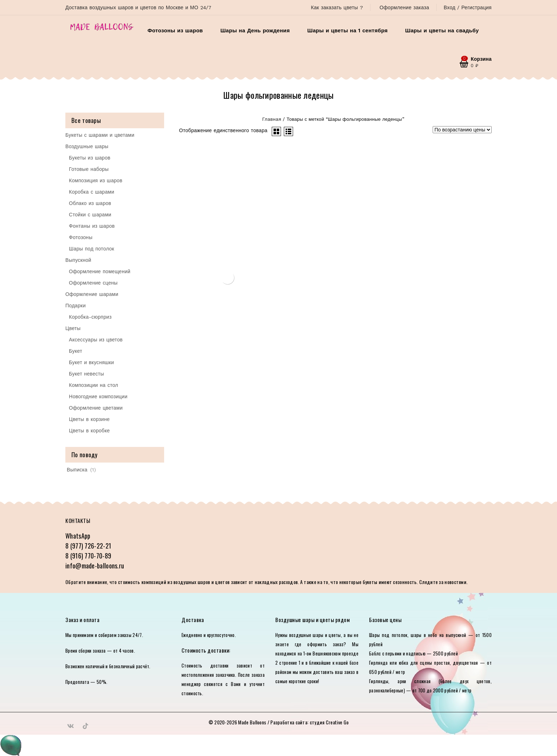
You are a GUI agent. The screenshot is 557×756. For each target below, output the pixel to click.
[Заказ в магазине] (462, 130)
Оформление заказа (404, 7)
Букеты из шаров (90, 158)
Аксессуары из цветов (96, 340)
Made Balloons (252, 722)
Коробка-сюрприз (90, 317)
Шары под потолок (92, 249)
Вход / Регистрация (468, 7)
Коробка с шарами (92, 192)
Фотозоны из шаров (175, 31)
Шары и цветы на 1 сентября (347, 31)
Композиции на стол (94, 385)
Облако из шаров (90, 203)
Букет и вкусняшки (91, 362)
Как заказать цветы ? (337, 7)
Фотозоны (81, 237)
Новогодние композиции (98, 396)
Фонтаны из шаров (92, 226)
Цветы (73, 328)
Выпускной (78, 260)
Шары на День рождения (255, 31)
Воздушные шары (87, 146)
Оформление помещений (100, 271)
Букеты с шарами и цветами (100, 135)
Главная (272, 119)
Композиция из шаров (96, 180)
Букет (75, 351)
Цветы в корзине (89, 419)
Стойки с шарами (90, 215)
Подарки (75, 306)
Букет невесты (86, 374)
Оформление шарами (92, 294)
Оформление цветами (96, 408)
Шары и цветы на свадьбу (442, 31)
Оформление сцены (93, 283)
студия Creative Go (329, 722)
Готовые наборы (89, 169)
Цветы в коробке (89, 431)
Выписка (77, 470)
